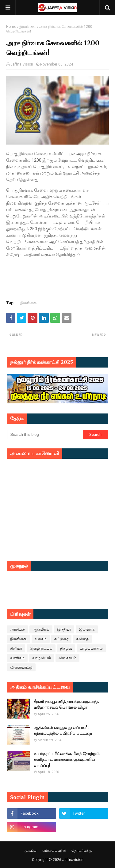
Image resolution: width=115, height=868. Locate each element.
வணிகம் (17, 658)
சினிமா (16, 648)
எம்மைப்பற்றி (54, 851)
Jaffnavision (73, 860)
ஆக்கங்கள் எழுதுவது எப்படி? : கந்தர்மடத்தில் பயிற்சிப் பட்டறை (63, 731)
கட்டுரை (61, 639)
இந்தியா (64, 629)
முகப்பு (31, 851)
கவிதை (82, 639)
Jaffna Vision (22, 64)
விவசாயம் (67, 658)
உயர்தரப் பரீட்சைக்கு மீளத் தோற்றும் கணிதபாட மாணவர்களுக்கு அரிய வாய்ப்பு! (67, 760)
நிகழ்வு (66, 648)
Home (11, 27)
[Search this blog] (45, 435)
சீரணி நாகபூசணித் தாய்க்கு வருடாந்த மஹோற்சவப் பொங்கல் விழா (66, 705)
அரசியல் (17, 629)
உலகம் (41, 639)
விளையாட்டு (21, 667)
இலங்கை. (28, 27)
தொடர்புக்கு (82, 851)
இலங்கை (87, 629)
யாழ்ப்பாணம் (91, 648)
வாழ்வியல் (42, 658)
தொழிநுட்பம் (41, 648)
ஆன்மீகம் (41, 629)
